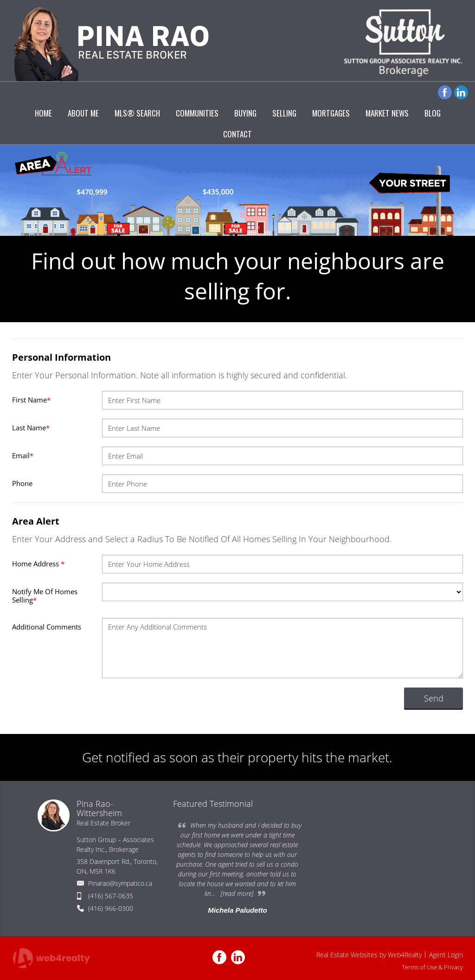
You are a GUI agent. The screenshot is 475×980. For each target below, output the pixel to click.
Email (23, 455)
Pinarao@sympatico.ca (120, 883)
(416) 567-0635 (111, 896)
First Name (31, 400)
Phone (22, 483)
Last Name (31, 428)
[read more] (237, 893)
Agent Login (446, 955)
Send (434, 698)
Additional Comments (47, 627)
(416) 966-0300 (111, 908)
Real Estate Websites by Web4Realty (369, 955)
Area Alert (36, 521)
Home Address (38, 564)
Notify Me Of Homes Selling (45, 596)
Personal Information (61, 357)
